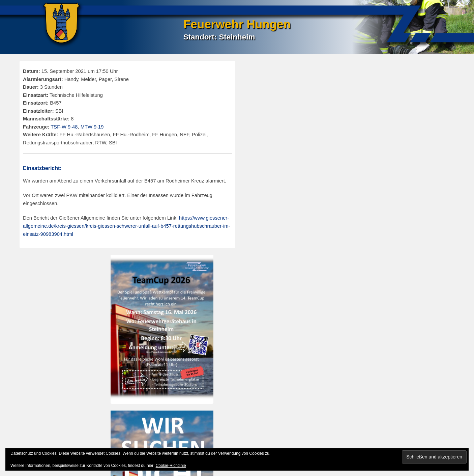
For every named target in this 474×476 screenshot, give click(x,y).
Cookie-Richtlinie (171, 466)
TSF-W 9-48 (64, 127)
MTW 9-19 (92, 127)
